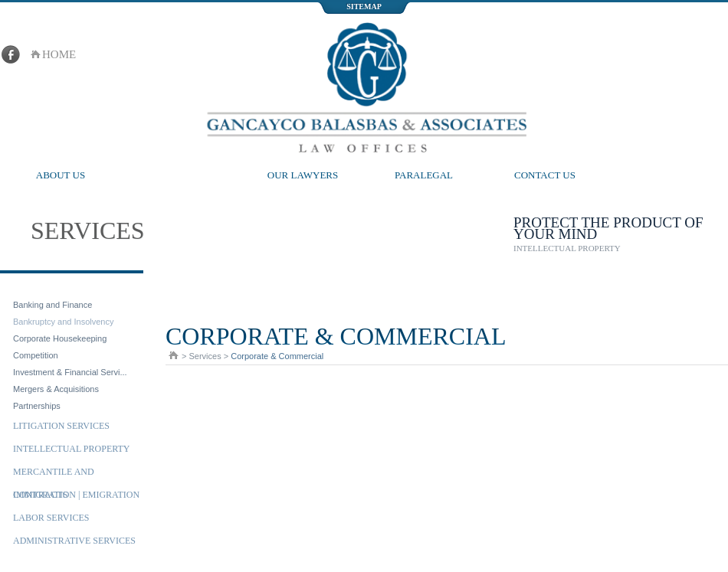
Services (182, 175)
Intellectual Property (72, 449)
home (59, 54)
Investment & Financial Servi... (70, 372)
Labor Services (51, 518)
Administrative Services (74, 541)
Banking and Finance (52, 305)
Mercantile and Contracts (54, 475)
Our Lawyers (303, 175)
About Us (61, 175)
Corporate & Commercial (77, 285)
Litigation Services (61, 426)
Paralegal (424, 175)
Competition (36, 355)
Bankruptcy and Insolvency (63, 322)
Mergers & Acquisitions (56, 389)
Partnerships (37, 406)
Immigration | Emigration (76, 495)
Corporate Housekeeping (60, 338)
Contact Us (545, 175)
